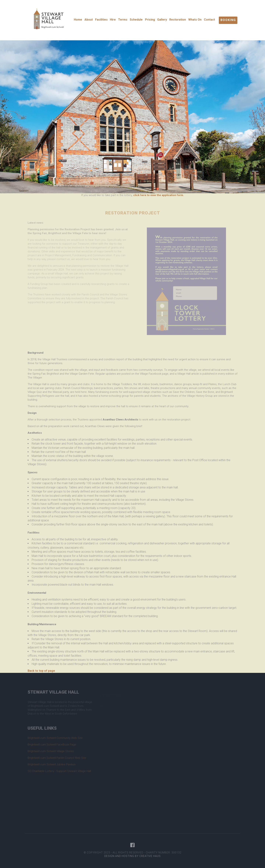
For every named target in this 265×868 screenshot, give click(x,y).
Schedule (136, 20)
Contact (209, 20)
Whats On (195, 20)
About (89, 20)
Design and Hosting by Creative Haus (132, 856)
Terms (123, 20)
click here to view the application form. (159, 195)
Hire (113, 20)
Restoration (178, 20)
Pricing (150, 20)
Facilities (101, 20)
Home (78, 20)
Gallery (162, 20)
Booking (228, 20)
